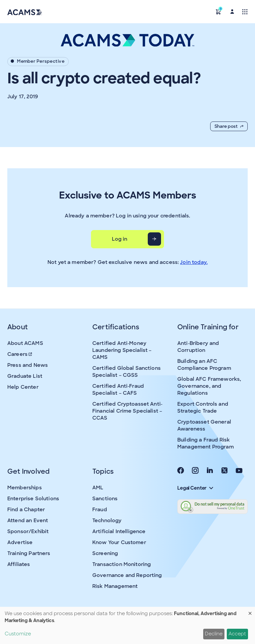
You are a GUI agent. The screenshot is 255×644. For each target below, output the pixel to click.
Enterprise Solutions (33, 499)
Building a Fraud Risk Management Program (206, 443)
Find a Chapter (26, 510)
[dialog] (127, 625)
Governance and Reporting (127, 575)
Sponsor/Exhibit (28, 531)
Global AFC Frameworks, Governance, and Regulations (209, 386)
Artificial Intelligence (119, 531)
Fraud (100, 510)
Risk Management (115, 586)
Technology (107, 521)
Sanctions (105, 499)
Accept (237, 634)
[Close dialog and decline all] (250, 611)
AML (98, 488)
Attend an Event (28, 521)
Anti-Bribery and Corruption (198, 347)
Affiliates (19, 564)
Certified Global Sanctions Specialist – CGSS (127, 372)
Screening (105, 553)
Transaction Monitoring (122, 564)
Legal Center (195, 488)
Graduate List (25, 376)
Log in (120, 239)
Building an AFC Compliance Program (204, 365)
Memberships (25, 488)
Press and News (28, 365)
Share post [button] (229, 126)
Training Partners (29, 553)
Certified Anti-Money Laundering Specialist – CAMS (122, 350)
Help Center (23, 387)
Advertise (20, 542)
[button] (218, 11)
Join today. (194, 262)
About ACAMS (25, 343)
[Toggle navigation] (245, 11)
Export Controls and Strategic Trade (203, 407)
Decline (214, 634)
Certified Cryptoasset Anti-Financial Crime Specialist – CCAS (127, 411)
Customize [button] (18, 634)
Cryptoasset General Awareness (204, 425)
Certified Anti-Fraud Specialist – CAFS (118, 390)
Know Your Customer (119, 542)
